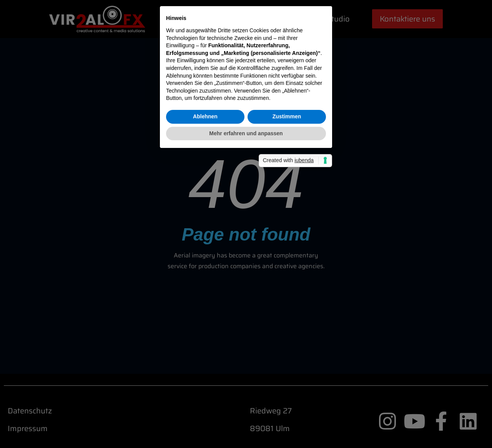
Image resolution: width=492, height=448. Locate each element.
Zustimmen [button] (287, 263)
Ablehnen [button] (205, 263)
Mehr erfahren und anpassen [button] (246, 280)
